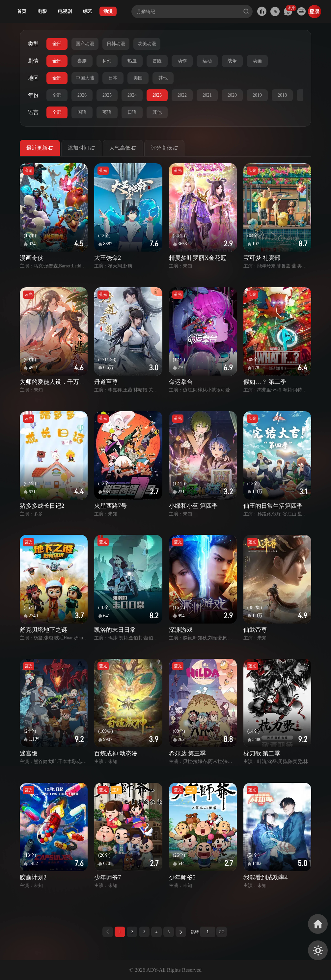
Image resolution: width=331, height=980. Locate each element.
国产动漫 (85, 44)
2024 (132, 95)
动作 (182, 61)
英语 (107, 112)
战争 (232, 61)
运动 (207, 61)
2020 (232, 95)
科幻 (107, 61)
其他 (163, 78)
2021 (207, 95)
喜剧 (82, 61)
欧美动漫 (147, 44)
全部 (57, 44)
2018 (282, 95)
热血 (132, 61)
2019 (257, 95)
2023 (157, 95)
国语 (82, 112)
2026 (82, 95)
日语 (132, 112)
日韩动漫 (116, 44)
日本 (113, 78)
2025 (107, 95)
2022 (182, 95)
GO (221, 932)
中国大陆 (85, 78)
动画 (257, 61)
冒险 (157, 61)
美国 (138, 78)
